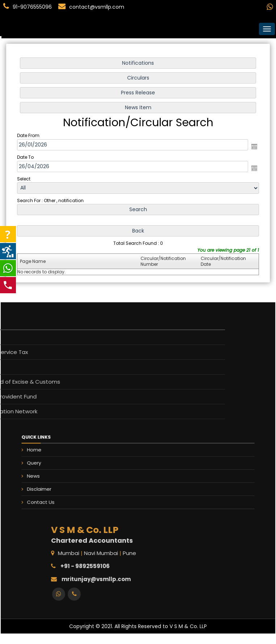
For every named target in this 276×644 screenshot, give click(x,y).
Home (66, 457)
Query (66, 466)
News (66, 475)
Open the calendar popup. (252, 147)
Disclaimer (70, 484)
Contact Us (71, 493)
